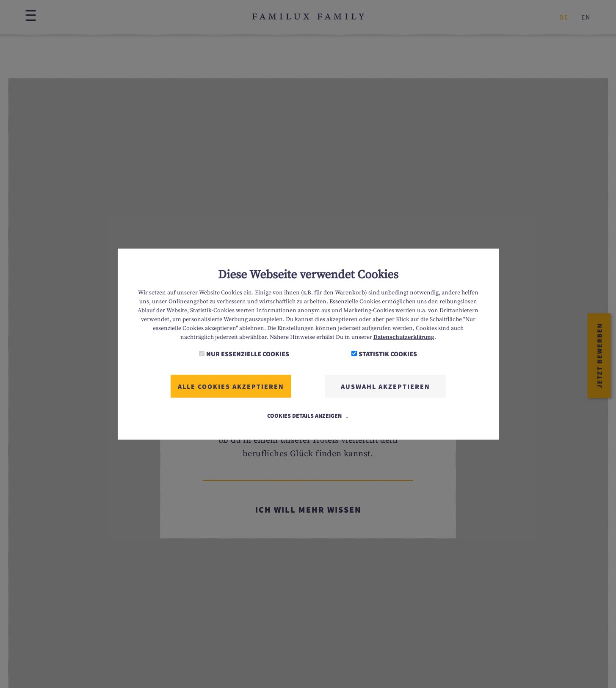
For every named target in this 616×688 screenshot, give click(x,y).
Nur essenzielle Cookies (248, 353)
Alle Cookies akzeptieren (231, 386)
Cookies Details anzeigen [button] (308, 415)
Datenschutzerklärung (404, 337)
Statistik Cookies (388, 353)
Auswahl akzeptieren (385, 386)
